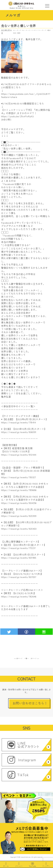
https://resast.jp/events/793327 (19, 477)
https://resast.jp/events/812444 (19, 455)
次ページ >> (35, 658)
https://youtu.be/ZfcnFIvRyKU (18, 116)
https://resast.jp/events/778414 (19, 422)
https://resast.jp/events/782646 (19, 596)
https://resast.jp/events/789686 (19, 490)
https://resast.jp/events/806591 (19, 432)
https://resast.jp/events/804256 (19, 503)
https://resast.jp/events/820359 (19, 516)
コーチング (18, 30)
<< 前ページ (18, 658)
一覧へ (27, 658)
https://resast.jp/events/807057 (19, 577)
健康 (19, 33)
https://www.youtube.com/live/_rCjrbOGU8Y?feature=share (26, 95)
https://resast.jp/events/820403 (19, 529)
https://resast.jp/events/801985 (19, 558)
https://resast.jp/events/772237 (18, 548)
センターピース (28, 30)
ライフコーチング (40, 30)
